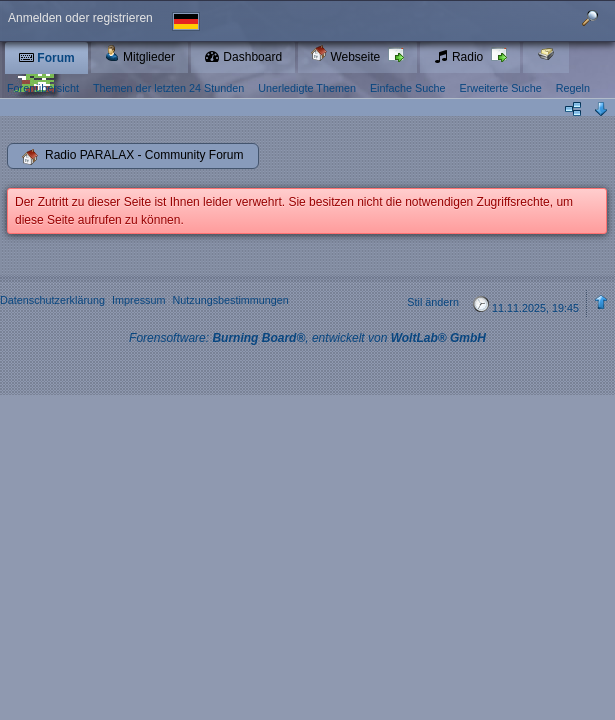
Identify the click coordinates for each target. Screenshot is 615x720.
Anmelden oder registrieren (80, 18)
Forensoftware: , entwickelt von (307, 338)
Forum (46, 58)
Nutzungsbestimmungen (230, 300)
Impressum (138, 300)
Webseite (347, 54)
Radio (460, 57)
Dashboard (243, 57)
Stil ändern (433, 302)
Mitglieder (139, 54)
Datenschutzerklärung (52, 300)
